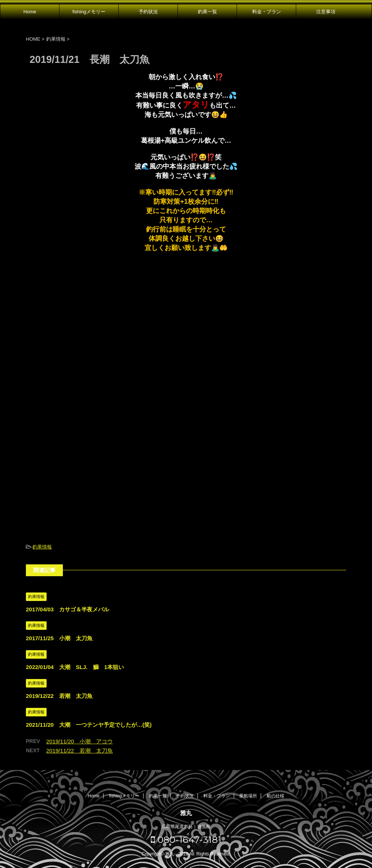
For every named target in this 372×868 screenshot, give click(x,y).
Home (30, 12)
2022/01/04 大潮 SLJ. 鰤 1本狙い (75, 667)
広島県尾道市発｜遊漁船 (186, 827)
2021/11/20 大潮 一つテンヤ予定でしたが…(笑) (89, 725)
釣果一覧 (207, 12)
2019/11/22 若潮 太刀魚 (80, 751)
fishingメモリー (89, 12)
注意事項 (326, 12)
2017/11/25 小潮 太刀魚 (59, 638)
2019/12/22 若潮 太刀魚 (59, 696)
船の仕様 (275, 796)
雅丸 (186, 813)
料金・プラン (267, 12)
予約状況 (148, 12)
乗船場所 (248, 796)
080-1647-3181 (186, 840)
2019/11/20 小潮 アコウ (80, 741)
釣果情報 (42, 547)
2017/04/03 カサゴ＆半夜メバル (67, 609)
